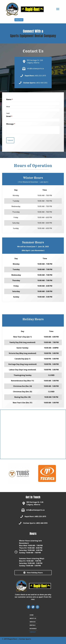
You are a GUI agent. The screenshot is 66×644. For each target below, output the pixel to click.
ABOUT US (33, 618)
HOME (32, 615)
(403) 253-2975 (40, 76)
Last (8, 113)
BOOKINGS (33, 629)
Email (9, 116)
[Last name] (33, 110)
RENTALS (32, 625)
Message (11, 124)
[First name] (33, 104)
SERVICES (33, 622)
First (8, 107)
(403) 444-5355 (42, 83)
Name (10, 99)
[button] (19, 20)
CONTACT (33, 632)
